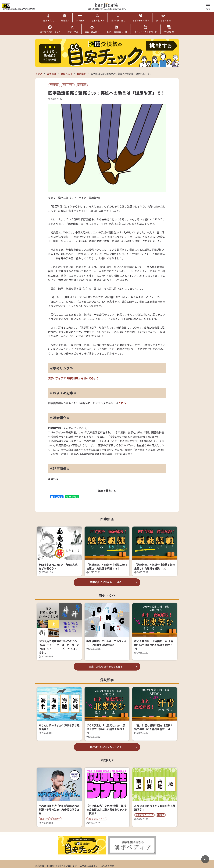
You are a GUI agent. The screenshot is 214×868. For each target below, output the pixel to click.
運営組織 (40, 865)
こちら (122, 403)
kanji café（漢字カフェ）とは (62, 865)
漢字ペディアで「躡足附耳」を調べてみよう (73, 378)
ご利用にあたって (89, 865)
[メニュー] (208, 6)
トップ (39, 73)
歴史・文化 (66, 73)
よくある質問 (107, 865)
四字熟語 (51, 73)
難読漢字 (81, 73)
